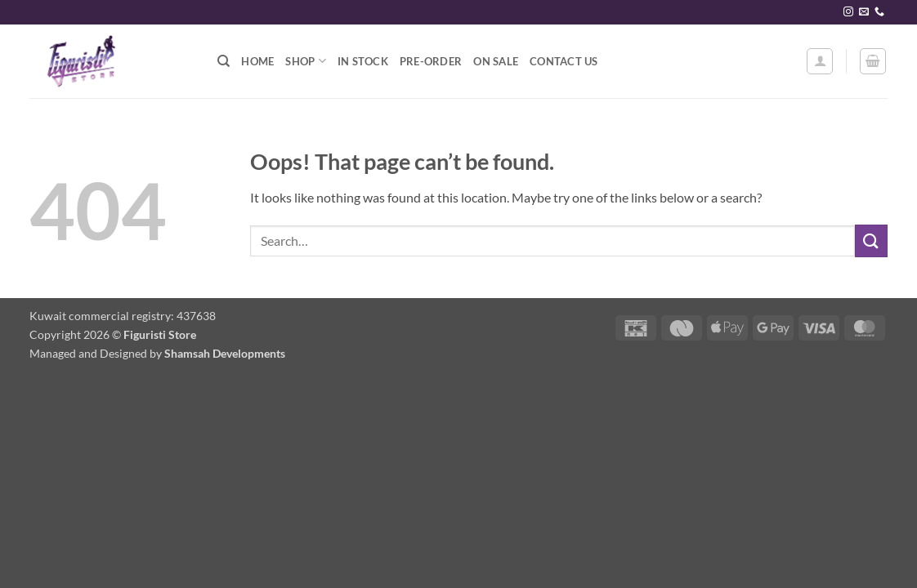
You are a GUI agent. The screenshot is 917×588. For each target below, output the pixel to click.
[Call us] (879, 12)
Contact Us (564, 61)
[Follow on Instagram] (848, 12)
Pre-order (431, 61)
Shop (305, 61)
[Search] (224, 61)
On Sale (496, 61)
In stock (363, 61)
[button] (820, 61)
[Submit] (871, 241)
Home (257, 61)
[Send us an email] (864, 12)
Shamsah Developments (225, 353)
